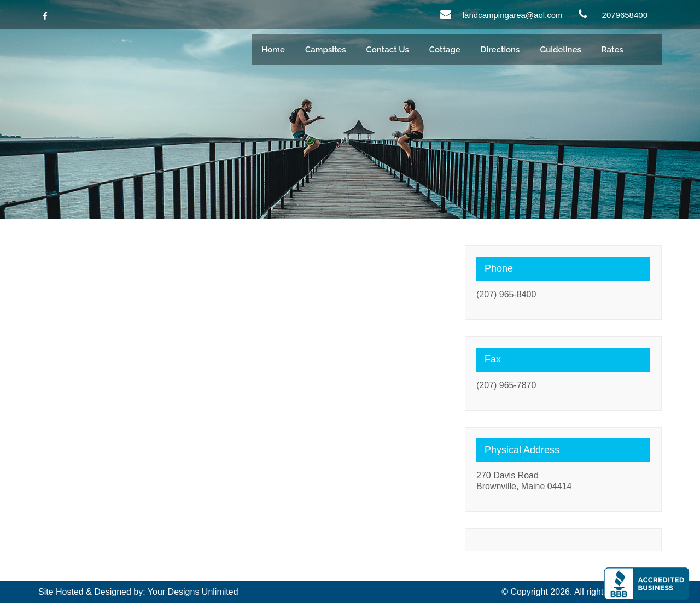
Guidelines (560, 50)
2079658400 (625, 15)
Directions (500, 50)
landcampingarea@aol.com (513, 15)
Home (273, 50)
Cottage (445, 50)
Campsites (326, 50)
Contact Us (388, 50)
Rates (612, 50)
